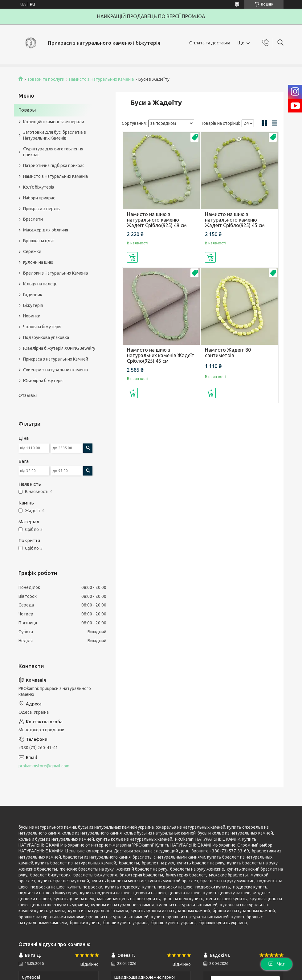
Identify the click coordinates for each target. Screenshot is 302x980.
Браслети (33, 219)
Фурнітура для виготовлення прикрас (53, 152)
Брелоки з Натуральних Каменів (56, 273)
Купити (132, 257)
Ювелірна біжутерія (43, 381)
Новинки (32, 316)
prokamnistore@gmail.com (44, 766)
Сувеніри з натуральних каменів (56, 370)
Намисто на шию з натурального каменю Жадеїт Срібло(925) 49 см (157, 220)
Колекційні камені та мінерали (54, 122)
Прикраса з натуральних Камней (56, 359)
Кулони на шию (38, 262)
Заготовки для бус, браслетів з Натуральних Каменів (55, 135)
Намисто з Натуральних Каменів (102, 79)
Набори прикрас (39, 198)
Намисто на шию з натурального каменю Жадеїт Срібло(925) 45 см (235, 220)
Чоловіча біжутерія (42, 327)
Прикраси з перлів (41, 209)
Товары (27, 110)
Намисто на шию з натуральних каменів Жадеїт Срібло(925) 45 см (161, 355)
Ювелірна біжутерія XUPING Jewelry (59, 348)
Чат (276, 964)
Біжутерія (33, 305)
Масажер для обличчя (46, 230)
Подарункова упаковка (46, 337)
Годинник (33, 295)
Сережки (32, 251)
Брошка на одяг (39, 241)
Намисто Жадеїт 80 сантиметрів (228, 353)
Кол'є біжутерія (39, 187)
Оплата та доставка (210, 43)
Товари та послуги (46, 79)
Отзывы (28, 395)
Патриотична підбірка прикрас (54, 165)
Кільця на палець (40, 284)
